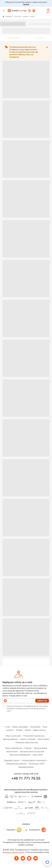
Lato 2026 (18, 17)
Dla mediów (36, 727)
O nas (8, 727)
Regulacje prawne (26, 767)
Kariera (28, 730)
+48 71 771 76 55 (26, 778)
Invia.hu (21, 852)
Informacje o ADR (37, 764)
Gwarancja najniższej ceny (27, 742)
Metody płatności (11, 739)
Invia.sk (14, 852)
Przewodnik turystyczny (34, 736)
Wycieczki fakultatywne (20, 755)
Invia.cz (8, 852)
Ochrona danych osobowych (34, 761)
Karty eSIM (38, 755)
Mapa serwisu (39, 730)
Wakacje (9, 17)
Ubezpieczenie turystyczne (32, 752)
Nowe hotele (43, 739)
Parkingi (28, 748)
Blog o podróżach (14, 736)
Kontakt (19, 730)
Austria (26, 17)
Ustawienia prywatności (17, 764)
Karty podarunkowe (14, 748)
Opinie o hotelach (28, 739)
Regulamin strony (12, 761)
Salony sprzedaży (20, 727)
